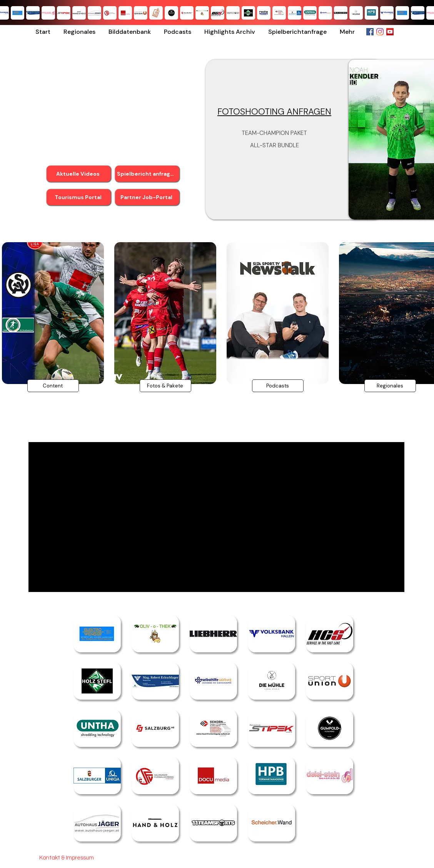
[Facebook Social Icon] (370, 32)
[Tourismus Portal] (79, 197)
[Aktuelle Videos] (79, 174)
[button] (79, 32)
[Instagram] (380, 32)
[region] (165, 331)
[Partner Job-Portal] (147, 197)
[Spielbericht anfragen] (147, 174)
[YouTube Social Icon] (390, 32)
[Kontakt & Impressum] (66, 858)
